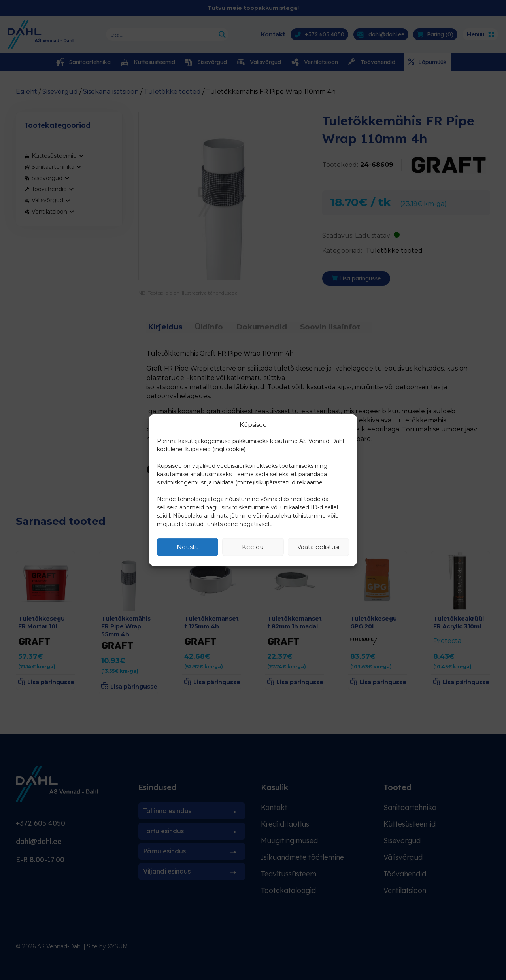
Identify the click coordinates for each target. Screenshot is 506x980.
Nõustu (188, 547)
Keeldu (253, 547)
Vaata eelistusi (318, 547)
